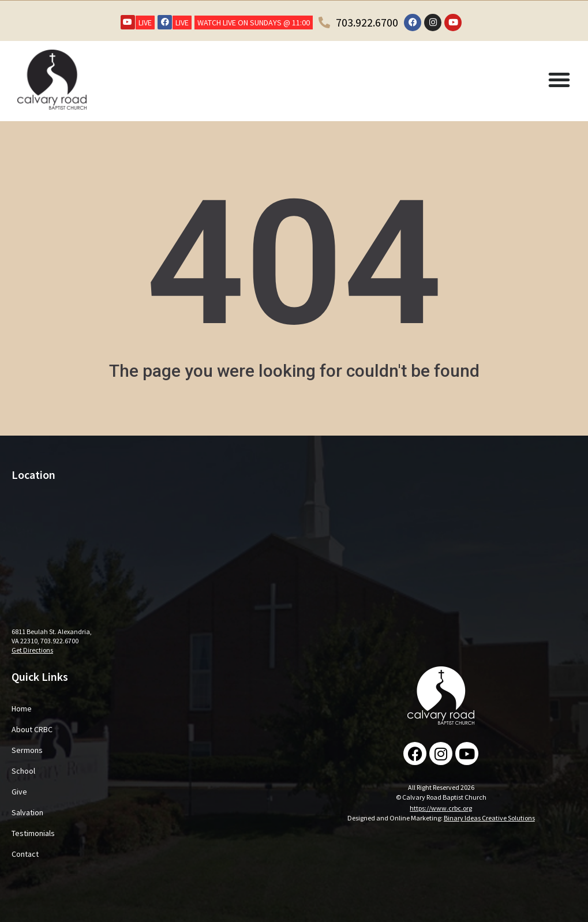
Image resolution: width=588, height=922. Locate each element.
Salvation (27, 812)
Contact (25, 854)
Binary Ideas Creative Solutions (489, 818)
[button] (559, 80)
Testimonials (33, 833)
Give (19, 792)
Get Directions (32, 650)
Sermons (27, 750)
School (23, 771)
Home (22, 709)
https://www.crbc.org (441, 808)
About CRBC (32, 729)
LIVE (145, 23)
